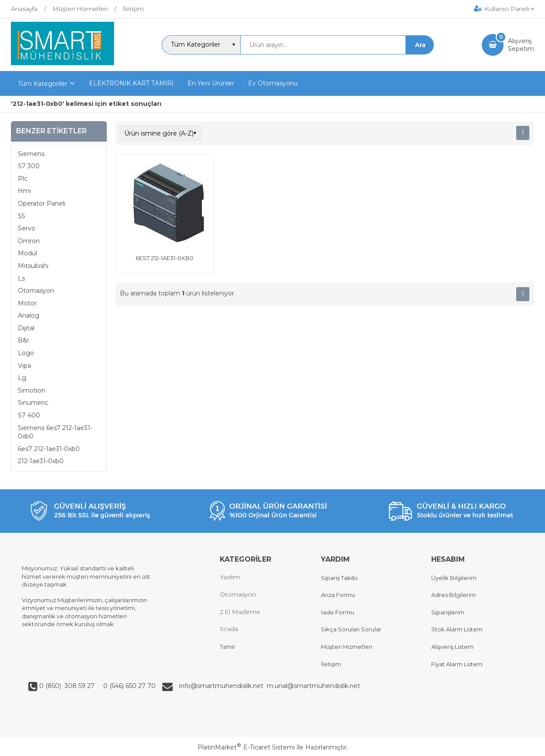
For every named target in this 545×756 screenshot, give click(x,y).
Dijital (26, 328)
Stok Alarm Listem (457, 629)
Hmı (24, 191)
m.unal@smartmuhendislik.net (313, 686)
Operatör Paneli (42, 203)
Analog (29, 315)
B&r (24, 340)
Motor (27, 303)
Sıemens (31, 154)
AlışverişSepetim (521, 45)
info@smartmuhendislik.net (223, 686)
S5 (21, 216)
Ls (21, 278)
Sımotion (32, 390)
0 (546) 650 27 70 (129, 686)
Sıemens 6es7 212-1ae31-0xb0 (55, 432)
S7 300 (29, 166)
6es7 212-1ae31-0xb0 (49, 449)
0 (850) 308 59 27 (68, 686)
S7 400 (29, 415)
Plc (23, 179)
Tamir (228, 647)
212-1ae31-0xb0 (41, 461)
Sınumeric (33, 403)
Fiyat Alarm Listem (457, 664)
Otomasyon (36, 291)
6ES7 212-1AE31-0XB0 (165, 258)
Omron (29, 241)
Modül (27, 253)
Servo (27, 228)
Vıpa (24, 366)
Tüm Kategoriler (43, 84)
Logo (26, 353)
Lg (22, 378)
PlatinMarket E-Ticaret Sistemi (246, 747)
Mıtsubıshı (33, 266)
